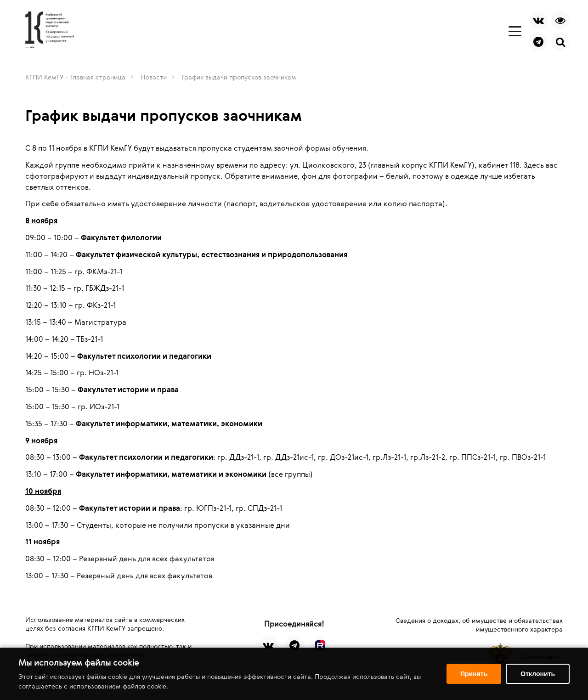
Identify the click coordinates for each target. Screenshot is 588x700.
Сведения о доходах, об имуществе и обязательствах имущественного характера (479, 625)
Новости (154, 77)
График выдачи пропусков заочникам (239, 77)
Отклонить (538, 674)
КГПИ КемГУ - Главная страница (75, 77)
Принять (474, 674)
